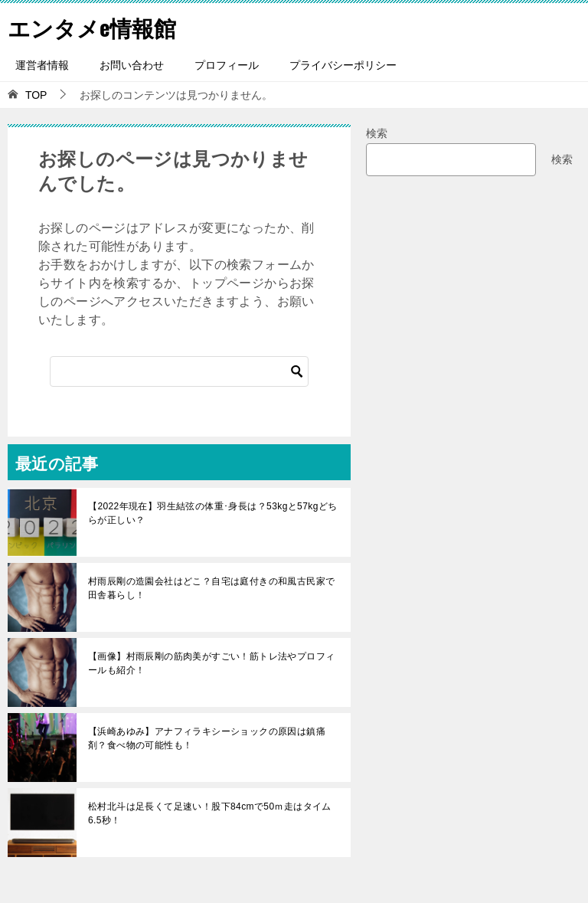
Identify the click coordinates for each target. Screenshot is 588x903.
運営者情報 (42, 65)
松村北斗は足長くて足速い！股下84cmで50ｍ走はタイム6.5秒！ (210, 813)
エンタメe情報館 (95, 26)
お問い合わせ (132, 65)
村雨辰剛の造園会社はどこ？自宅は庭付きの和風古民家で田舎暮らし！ (211, 588)
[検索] (179, 371)
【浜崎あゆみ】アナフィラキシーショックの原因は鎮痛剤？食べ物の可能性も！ (207, 738)
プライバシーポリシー (343, 65)
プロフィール (227, 65)
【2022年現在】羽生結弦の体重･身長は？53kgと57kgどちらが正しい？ (213, 513)
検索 (377, 133)
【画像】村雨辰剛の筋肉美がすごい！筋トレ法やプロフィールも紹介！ (211, 663)
